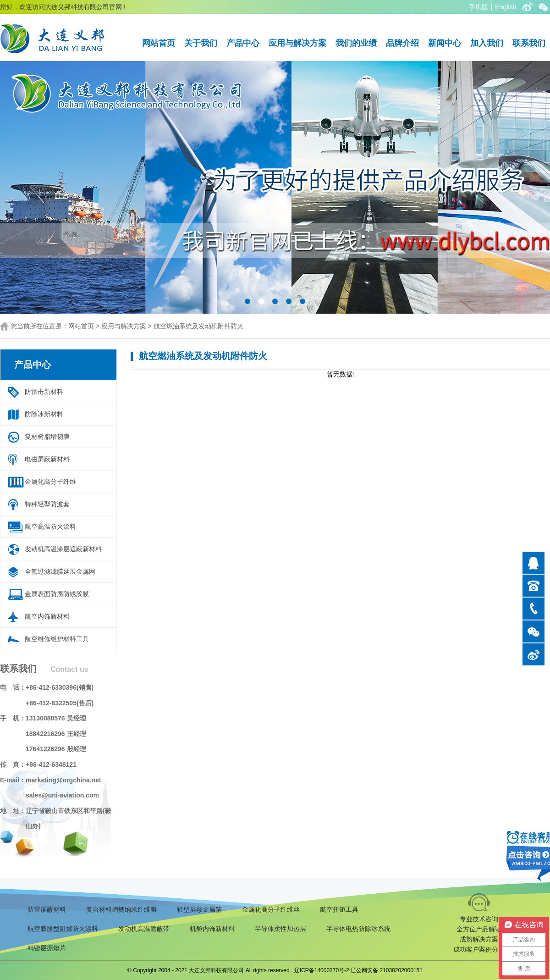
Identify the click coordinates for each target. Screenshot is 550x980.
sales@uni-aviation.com (62, 795)
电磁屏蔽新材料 (47, 459)
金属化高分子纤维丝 (271, 909)
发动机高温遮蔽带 (144, 929)
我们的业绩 (356, 43)
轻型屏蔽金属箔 (199, 909)
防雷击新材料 (44, 392)
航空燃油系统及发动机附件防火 (198, 326)
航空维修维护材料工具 (57, 639)
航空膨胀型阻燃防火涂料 (63, 929)
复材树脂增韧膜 (47, 437)
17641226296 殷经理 (56, 749)
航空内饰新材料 (47, 616)
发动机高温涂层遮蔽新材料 (63, 549)
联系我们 (529, 43)
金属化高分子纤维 (50, 482)
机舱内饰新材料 (212, 929)
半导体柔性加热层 (280, 929)
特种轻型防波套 (47, 504)
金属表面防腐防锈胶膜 (57, 594)
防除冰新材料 (44, 414)
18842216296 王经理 (56, 734)
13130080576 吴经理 (56, 718)
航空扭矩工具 (339, 909)
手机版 (478, 7)
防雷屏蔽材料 (47, 909)
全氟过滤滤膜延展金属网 (60, 571)
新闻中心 (445, 43)
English (506, 7)
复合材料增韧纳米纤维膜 (121, 909)
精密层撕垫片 (47, 948)
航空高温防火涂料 (50, 526)
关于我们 (201, 43)
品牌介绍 (402, 43)
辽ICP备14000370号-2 (322, 970)
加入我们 (487, 43)
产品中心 (243, 43)
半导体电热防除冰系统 (358, 929)
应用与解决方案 (297, 43)
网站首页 (159, 43)
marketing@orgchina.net (63, 780)
